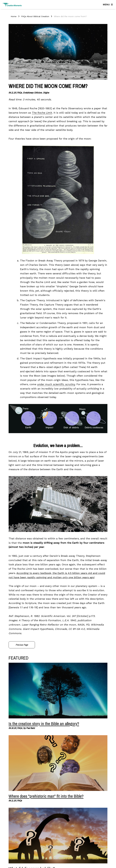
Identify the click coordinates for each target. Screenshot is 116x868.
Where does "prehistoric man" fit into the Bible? (46, 796)
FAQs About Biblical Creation (35, 16)
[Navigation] (108, 5)
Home (14, 16)
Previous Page (22, 645)
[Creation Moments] (12, 5)
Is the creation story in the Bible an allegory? (44, 724)
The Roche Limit (42, 113)
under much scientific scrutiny (56, 384)
